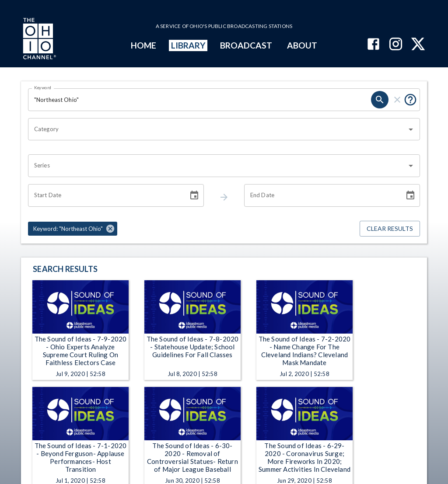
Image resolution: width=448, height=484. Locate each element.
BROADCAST (246, 45)
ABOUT (302, 45)
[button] (73, 229)
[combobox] (217, 129)
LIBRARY (188, 45)
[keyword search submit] (380, 100)
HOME (143, 45)
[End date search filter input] (321, 195)
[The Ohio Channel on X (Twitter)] (418, 45)
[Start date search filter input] (105, 195)
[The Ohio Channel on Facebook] (373, 45)
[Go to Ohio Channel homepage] (38, 40)
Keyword (43, 87)
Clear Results (390, 229)
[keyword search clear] (397, 100)
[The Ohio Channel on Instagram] (396, 45)
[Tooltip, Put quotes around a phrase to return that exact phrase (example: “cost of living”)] (410, 100)
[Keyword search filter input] (199, 100)
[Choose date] (194, 195)
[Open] (411, 129)
